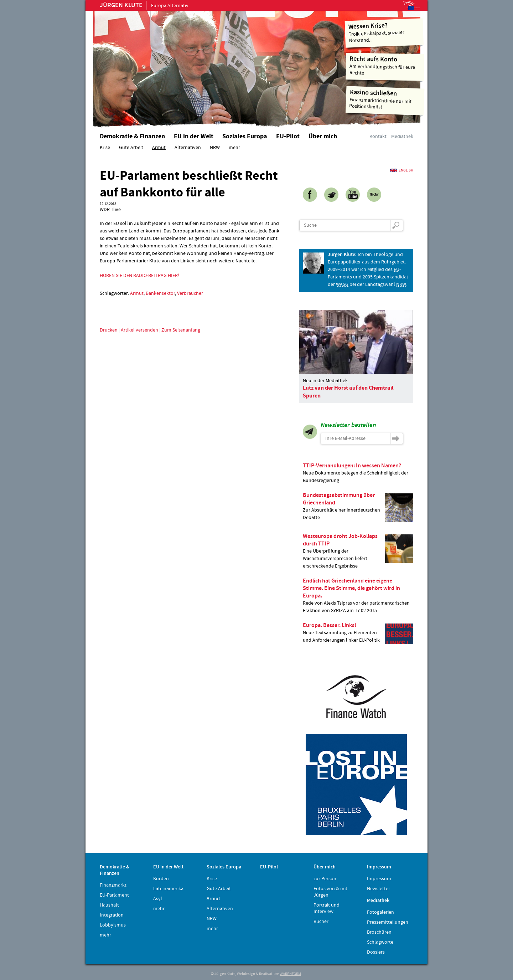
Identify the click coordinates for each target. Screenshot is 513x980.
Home (183, 66)
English (406, 170)
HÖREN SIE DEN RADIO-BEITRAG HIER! (139, 276)
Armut (137, 293)
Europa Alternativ (144, 6)
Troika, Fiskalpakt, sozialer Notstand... (384, 32)
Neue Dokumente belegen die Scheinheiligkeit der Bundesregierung (358, 473)
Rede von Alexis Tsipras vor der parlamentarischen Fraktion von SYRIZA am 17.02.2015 (358, 596)
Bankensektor (160, 293)
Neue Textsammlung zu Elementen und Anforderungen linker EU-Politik (358, 633)
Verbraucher (190, 293)
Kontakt (378, 137)
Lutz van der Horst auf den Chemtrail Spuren (348, 392)
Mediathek (402, 137)
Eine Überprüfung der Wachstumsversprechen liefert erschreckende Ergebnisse (358, 551)
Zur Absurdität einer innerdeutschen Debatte (358, 507)
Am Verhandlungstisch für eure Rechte (385, 65)
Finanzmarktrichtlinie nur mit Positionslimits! (385, 99)
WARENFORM (290, 974)
